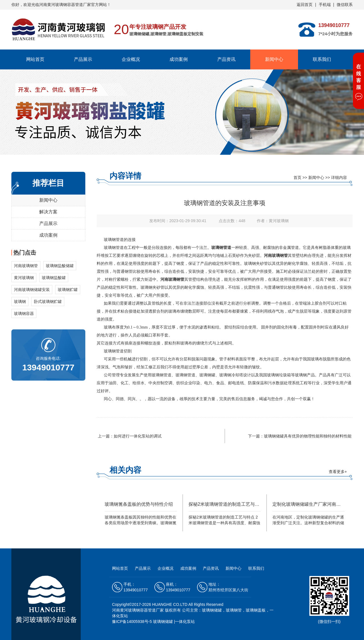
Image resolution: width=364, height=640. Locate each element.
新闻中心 (274, 59)
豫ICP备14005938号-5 (132, 622)
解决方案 (48, 212)
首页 (297, 177)
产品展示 (83, 59)
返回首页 (305, 5)
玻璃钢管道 (221, 248)
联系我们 (322, 59)
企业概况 (131, 59)
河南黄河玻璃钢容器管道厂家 (138, 610)
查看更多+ (338, 472)
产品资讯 (226, 59)
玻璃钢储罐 (163, 622)
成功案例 (179, 59)
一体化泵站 (185, 622)
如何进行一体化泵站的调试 (138, 436)
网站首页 (35, 59)
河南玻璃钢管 (276, 256)
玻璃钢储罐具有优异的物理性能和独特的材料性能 (308, 436)
